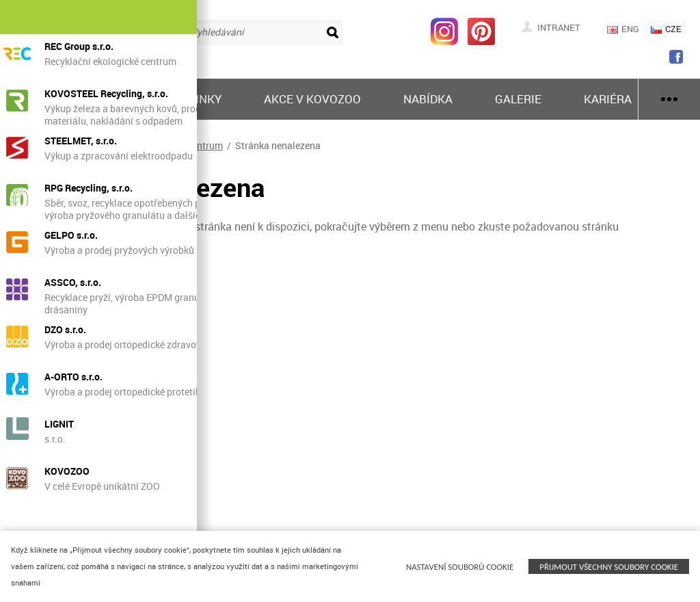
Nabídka (428, 99)
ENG (623, 29)
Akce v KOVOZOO (312, 99)
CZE (666, 29)
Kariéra (608, 99)
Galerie (518, 99)
